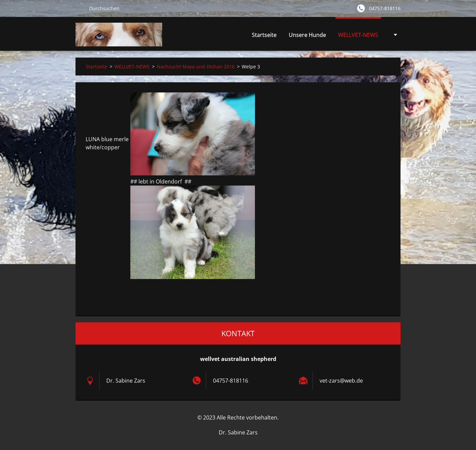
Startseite (264, 35)
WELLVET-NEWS (358, 37)
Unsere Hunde (307, 37)
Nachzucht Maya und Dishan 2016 (196, 67)
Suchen (80, 8)
